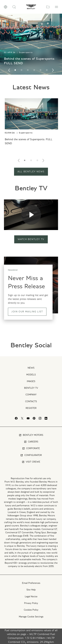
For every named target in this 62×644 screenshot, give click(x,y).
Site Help (31, 590)
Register (31, 408)
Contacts (31, 402)
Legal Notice (31, 597)
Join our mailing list (27, 312)
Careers (31, 442)
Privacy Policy (31, 603)
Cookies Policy (31, 610)
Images (31, 381)
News (31, 368)
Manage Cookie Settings (31, 617)
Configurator (31, 455)
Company (31, 395)
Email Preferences (31, 583)
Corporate (31, 448)
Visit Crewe (31, 462)
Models (31, 375)
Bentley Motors (31, 435)
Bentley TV (31, 388)
